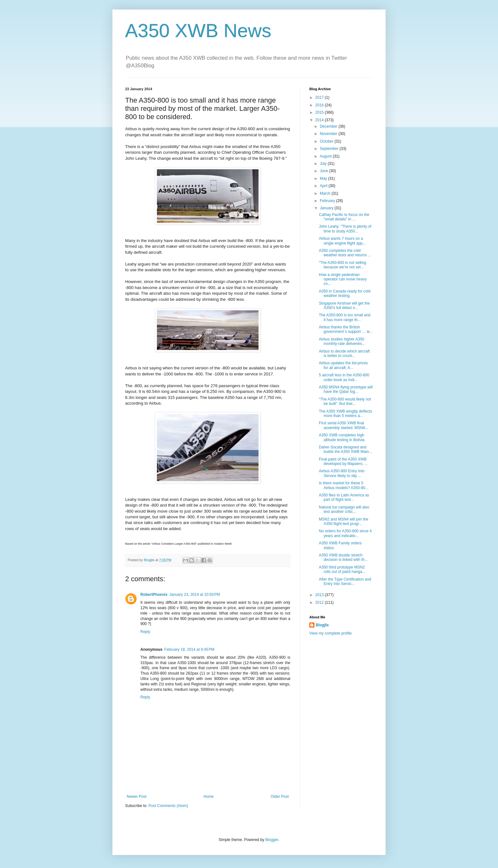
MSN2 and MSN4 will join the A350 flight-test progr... (343, 521)
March (326, 193)
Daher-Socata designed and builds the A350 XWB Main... (345, 449)
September (330, 149)
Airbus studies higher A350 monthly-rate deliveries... (342, 341)
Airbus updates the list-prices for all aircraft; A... (343, 365)
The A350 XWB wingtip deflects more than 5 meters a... (345, 414)
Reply (145, 632)
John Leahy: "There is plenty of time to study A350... (345, 229)
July (324, 164)
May (324, 178)
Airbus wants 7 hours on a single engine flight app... (342, 241)
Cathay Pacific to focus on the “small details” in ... (344, 217)
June (324, 171)
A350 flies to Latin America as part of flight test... (344, 497)
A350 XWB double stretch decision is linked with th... (343, 557)
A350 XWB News (198, 31)
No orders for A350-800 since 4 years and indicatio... (345, 533)
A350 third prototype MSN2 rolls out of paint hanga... (342, 569)
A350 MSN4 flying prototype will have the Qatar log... (346, 389)
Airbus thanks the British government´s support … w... (346, 329)
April (324, 186)
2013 (320, 595)
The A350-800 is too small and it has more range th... (345, 317)
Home (209, 797)
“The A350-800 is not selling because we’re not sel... (343, 265)
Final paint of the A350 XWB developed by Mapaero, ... (343, 461)
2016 (320, 105)
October (327, 141)
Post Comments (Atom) (168, 806)
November (329, 134)
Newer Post (137, 797)
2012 (320, 602)
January (327, 208)
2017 (320, 98)
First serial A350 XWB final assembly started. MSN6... (344, 425)
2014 (320, 120)
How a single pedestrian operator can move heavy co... (343, 279)
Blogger (272, 840)
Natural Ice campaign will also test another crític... (344, 509)
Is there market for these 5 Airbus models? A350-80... (344, 485)
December (329, 126)
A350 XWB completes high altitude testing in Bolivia (342, 437)
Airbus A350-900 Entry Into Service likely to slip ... (342, 473)
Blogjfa (322, 625)
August (326, 156)
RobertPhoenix (154, 595)
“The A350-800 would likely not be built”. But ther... (345, 401)
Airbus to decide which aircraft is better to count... (344, 353)
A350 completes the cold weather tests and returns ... (345, 253)
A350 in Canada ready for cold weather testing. (345, 293)
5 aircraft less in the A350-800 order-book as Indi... (344, 377)
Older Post (280, 797)
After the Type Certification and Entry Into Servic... (345, 582)
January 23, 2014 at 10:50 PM (195, 595)
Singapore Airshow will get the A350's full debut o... (344, 306)
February (328, 201)
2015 (320, 112)
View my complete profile (330, 633)
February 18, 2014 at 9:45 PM (189, 649)
